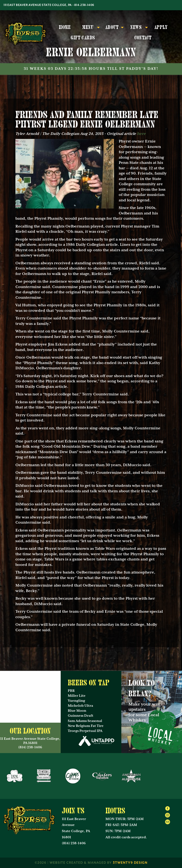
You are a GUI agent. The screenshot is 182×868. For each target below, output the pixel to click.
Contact (143, 38)
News (136, 27)
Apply (161, 27)
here (141, 134)
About (112, 27)
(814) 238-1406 (74, 843)
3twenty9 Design (130, 863)
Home (65, 27)
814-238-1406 (84, 5)
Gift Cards (83, 38)
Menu (88, 27)
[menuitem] (65, 28)
